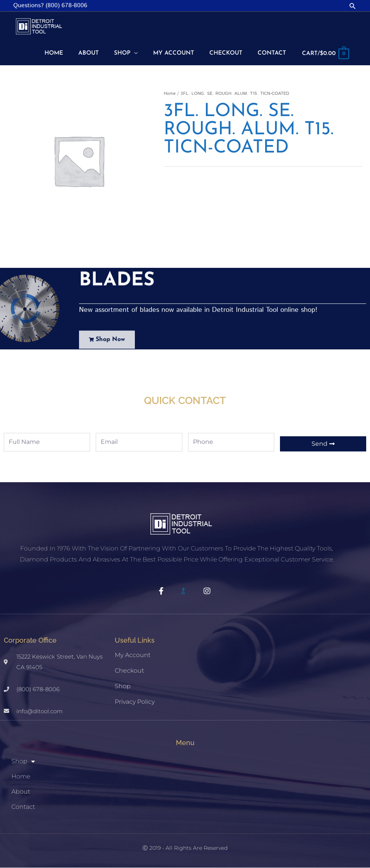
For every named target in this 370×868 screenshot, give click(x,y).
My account (133, 655)
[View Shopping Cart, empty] (325, 53)
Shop (123, 686)
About (21, 792)
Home (170, 94)
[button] (353, 6)
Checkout (129, 671)
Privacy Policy (135, 702)
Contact (23, 807)
